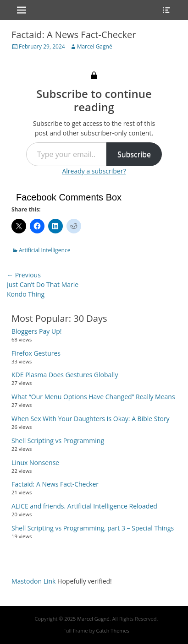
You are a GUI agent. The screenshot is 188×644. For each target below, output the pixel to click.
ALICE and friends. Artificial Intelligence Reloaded (84, 506)
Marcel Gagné (95, 46)
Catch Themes (113, 630)
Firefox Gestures (36, 353)
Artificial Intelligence (44, 250)
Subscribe (134, 154)
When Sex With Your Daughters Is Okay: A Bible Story (91, 419)
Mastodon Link (33, 581)
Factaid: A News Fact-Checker (55, 484)
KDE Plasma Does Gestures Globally (65, 375)
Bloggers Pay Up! (36, 331)
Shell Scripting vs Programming (58, 441)
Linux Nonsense (35, 463)
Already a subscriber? (94, 171)
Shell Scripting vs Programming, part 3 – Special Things (93, 528)
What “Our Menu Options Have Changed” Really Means (93, 397)
